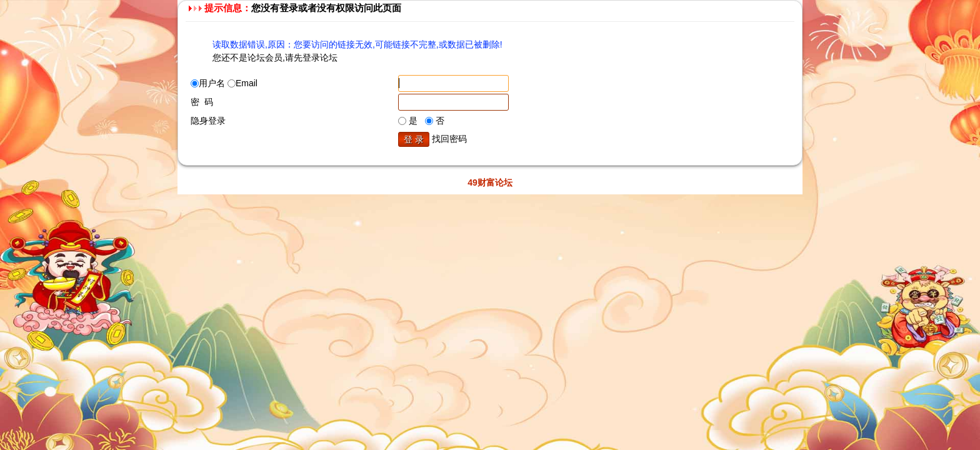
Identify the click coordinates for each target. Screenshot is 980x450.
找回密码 (449, 139)
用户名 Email (224, 83)
